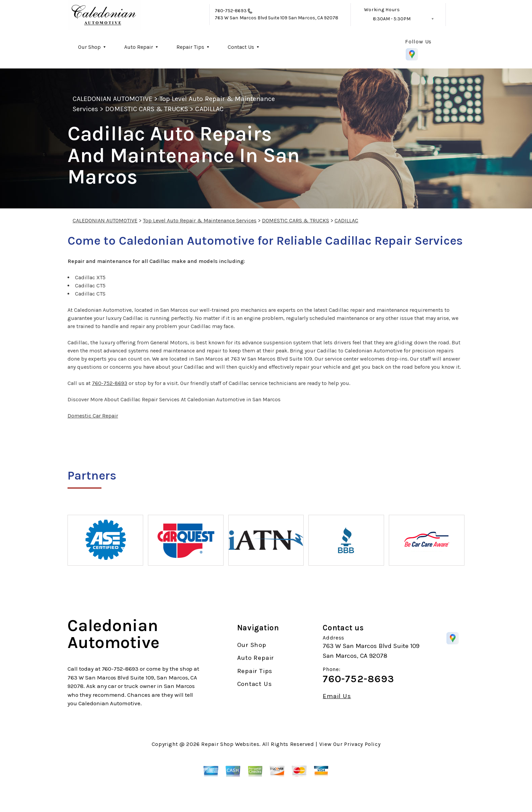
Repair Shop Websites (230, 744)
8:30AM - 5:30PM (392, 19)
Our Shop (89, 47)
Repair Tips (190, 47)
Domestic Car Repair (93, 416)
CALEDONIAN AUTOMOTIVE (112, 99)
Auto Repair (139, 47)
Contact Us (241, 47)
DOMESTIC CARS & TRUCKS (147, 109)
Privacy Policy (362, 744)
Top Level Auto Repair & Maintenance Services (200, 220)
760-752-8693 (231, 11)
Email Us (337, 696)
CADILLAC (209, 109)
